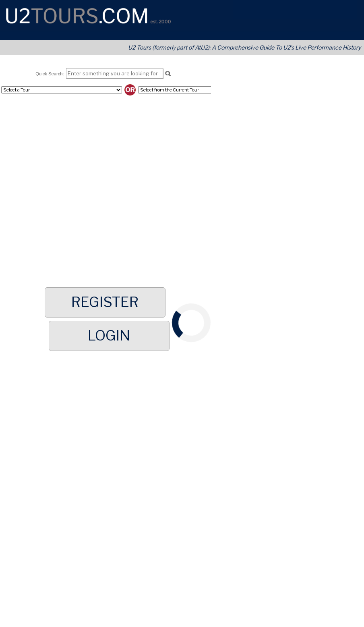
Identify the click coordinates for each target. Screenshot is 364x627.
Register (105, 302)
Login (109, 336)
